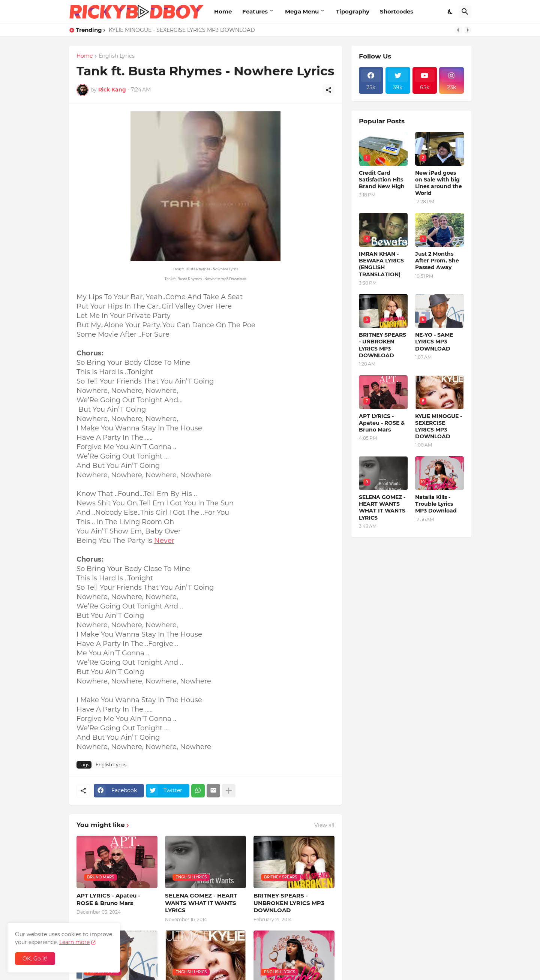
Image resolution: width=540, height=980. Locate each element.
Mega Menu (302, 11)
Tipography (353, 11)
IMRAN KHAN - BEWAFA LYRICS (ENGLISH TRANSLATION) (381, 264)
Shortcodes (397, 11)
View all (324, 825)
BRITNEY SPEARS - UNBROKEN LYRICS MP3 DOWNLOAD (289, 903)
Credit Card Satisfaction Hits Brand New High (382, 180)
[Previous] (458, 30)
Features (255, 11)
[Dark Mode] (450, 12)
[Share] (328, 90)
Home (223, 11)
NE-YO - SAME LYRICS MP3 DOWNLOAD (434, 342)
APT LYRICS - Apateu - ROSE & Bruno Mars (108, 899)
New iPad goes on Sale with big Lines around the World (439, 183)
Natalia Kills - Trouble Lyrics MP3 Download (436, 504)
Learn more (74, 942)
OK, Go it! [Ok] (35, 959)
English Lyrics (117, 56)
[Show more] (229, 791)
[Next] (468, 30)
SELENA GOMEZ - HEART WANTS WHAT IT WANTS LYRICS (201, 903)
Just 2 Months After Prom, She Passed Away (437, 261)
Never (164, 541)
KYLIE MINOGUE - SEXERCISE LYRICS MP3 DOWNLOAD (182, 30)
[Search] (465, 12)
